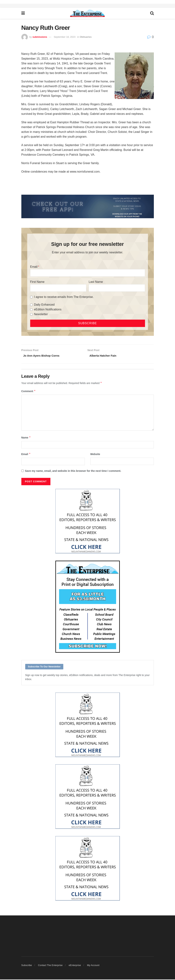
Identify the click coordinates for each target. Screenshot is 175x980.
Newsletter (41, 314)
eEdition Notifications (48, 309)
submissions (40, 37)
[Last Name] (117, 288)
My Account (93, 966)
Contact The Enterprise (50, 966)
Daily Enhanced (44, 305)
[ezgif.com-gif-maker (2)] (88, 206)
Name (26, 438)
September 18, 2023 (65, 37)
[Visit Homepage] (87, 13)
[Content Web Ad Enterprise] (88, 607)
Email (34, 267)
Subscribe (27, 966)
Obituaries (86, 37)
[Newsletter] (31, 314)
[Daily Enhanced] (31, 305)
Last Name (96, 282)
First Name (37, 282)
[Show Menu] (23, 13)
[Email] (88, 273)
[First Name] (58, 288)
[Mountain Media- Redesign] (88, 521)
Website (95, 455)
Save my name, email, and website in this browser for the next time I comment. (73, 471)
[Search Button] (152, 13)
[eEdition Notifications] (31, 310)
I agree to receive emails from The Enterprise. (64, 297)
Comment (29, 392)
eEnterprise (75, 966)
